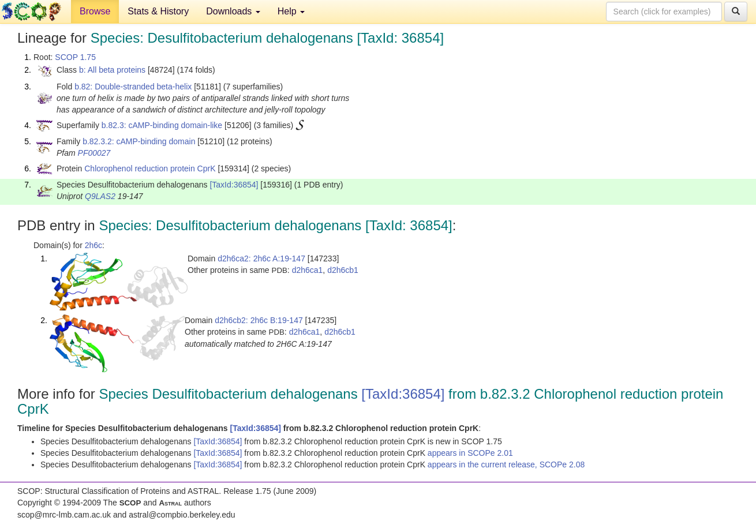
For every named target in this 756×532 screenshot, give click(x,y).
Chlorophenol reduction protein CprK (150, 168)
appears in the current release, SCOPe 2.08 (506, 464)
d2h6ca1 (308, 270)
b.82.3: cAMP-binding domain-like (162, 125)
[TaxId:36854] (234, 185)
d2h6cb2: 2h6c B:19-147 (259, 320)
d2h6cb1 (343, 270)
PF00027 (94, 153)
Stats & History (158, 11)
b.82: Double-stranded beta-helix (133, 87)
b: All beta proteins (112, 70)
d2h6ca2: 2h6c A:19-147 (261, 258)
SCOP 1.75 (75, 57)
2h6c (93, 245)
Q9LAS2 (100, 196)
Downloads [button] (233, 11)
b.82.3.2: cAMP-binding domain (139, 141)
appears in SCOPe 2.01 (470, 453)
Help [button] (291, 11)
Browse (95, 11)
